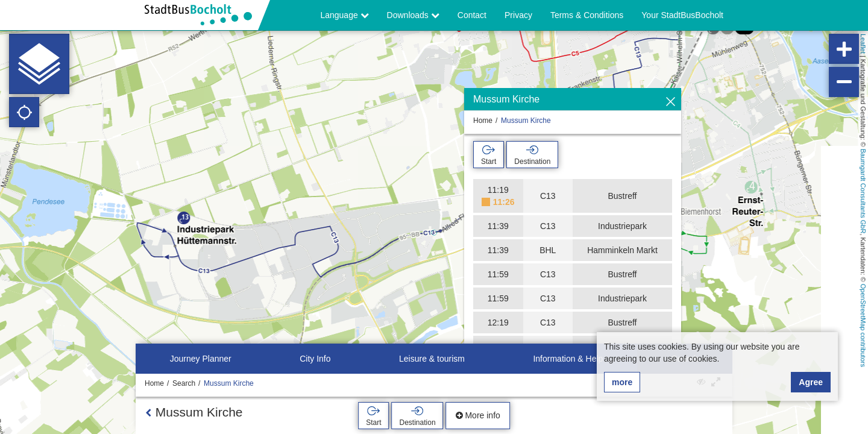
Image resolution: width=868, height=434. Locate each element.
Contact (472, 15)
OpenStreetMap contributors (863, 325)
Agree (811, 382)
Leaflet (863, 44)
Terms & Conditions (587, 15)
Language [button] (344, 15)
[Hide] (671, 102)
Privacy (518, 15)
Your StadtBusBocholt (682, 15)
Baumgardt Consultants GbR (863, 191)
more (622, 382)
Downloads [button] (413, 15)
